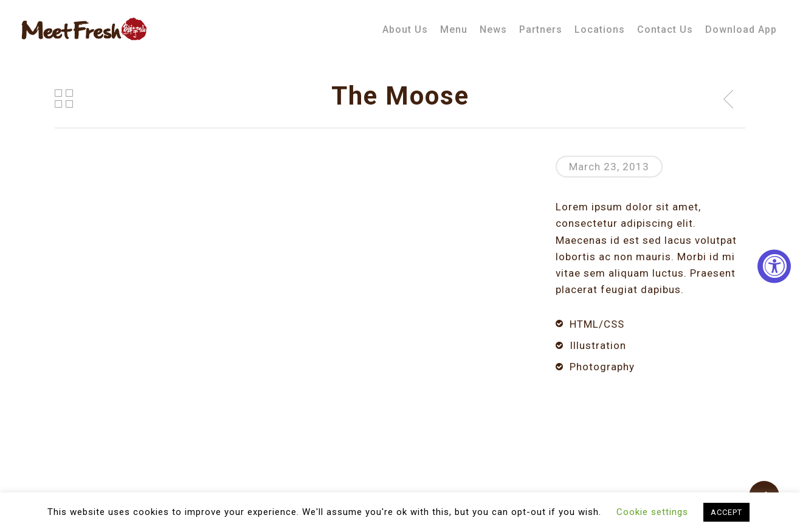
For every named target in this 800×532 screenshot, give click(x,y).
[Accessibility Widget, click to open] (774, 266)
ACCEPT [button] (726, 512)
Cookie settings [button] (652, 512)
